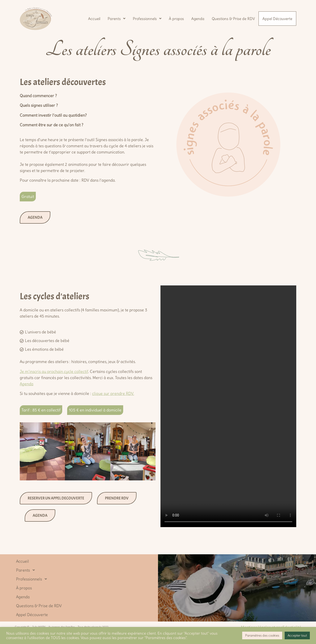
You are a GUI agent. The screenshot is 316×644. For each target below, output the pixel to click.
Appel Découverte (277, 19)
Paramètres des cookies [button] (262, 635)
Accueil (94, 18)
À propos (176, 18)
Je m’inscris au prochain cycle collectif (54, 371)
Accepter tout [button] (297, 635)
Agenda (197, 18)
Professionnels (147, 18)
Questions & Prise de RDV (233, 18)
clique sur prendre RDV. (113, 393)
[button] (116, 18)
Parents (116, 18)
